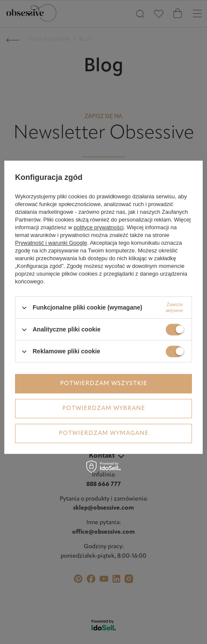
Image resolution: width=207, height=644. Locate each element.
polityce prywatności (99, 227)
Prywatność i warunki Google (51, 243)
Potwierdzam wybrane (104, 409)
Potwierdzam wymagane (104, 433)
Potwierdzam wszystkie (104, 384)
